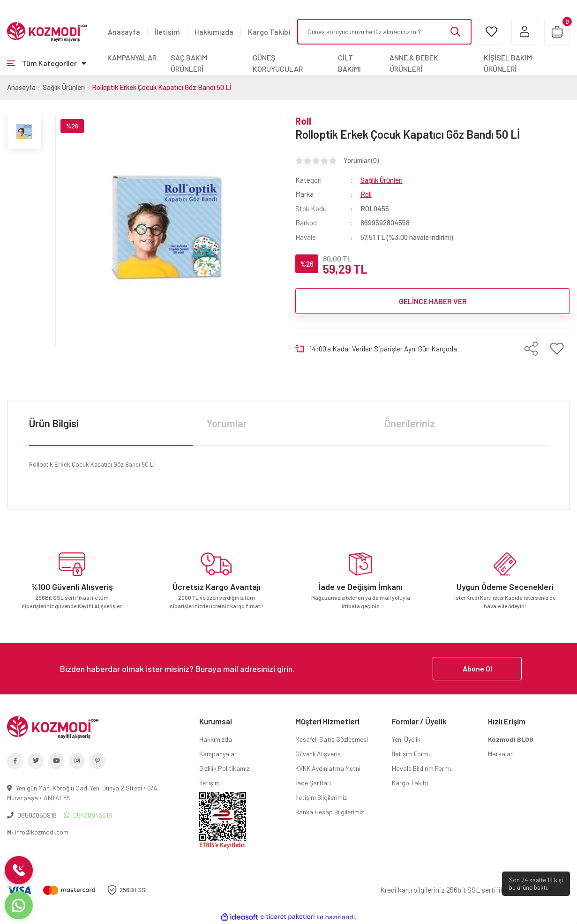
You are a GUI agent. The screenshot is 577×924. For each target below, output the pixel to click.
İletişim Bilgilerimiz (321, 797)
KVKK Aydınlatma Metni (328, 768)
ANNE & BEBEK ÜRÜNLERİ (414, 63)
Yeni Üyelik (406, 739)
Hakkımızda (214, 32)
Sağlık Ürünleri (382, 180)
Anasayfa (124, 32)
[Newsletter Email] (289, 669)
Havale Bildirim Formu (422, 768)
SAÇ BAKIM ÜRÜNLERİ (189, 63)
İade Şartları (313, 783)
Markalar (500, 754)
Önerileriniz (410, 423)
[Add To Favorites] (557, 348)
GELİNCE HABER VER (433, 301)
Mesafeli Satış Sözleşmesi (332, 739)
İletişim (167, 32)
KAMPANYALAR (132, 57)
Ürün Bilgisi (54, 423)
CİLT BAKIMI (349, 63)
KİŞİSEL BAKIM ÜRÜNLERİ (508, 63)
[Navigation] (47, 63)
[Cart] (557, 32)
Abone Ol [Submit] (477, 668)
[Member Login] (524, 32)
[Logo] (47, 31)
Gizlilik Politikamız (224, 768)
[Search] (384, 32)
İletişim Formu (412, 754)
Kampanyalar (218, 754)
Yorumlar (227, 423)
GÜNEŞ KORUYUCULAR (278, 63)
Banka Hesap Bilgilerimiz (330, 812)
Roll (303, 121)
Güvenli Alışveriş (318, 754)
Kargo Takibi (269, 32)
